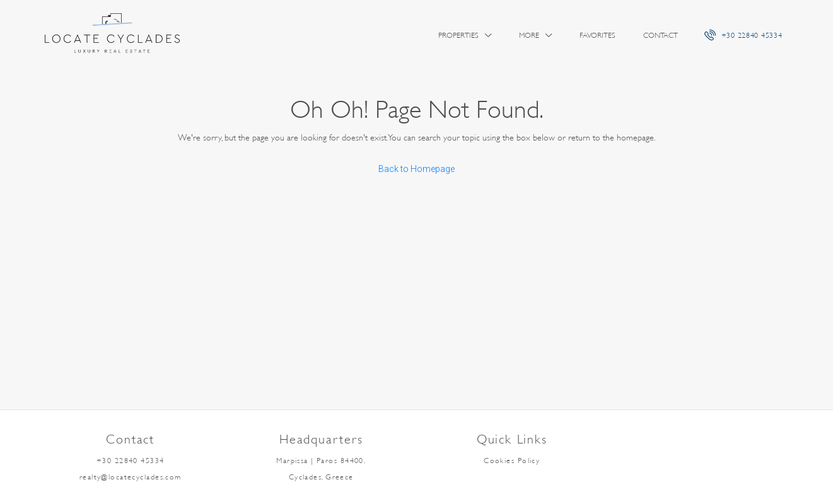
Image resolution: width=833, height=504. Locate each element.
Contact (661, 35)
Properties (458, 35)
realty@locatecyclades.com (131, 477)
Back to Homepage (416, 169)
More (529, 35)
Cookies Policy (512, 461)
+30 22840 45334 (743, 35)
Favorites (597, 35)
